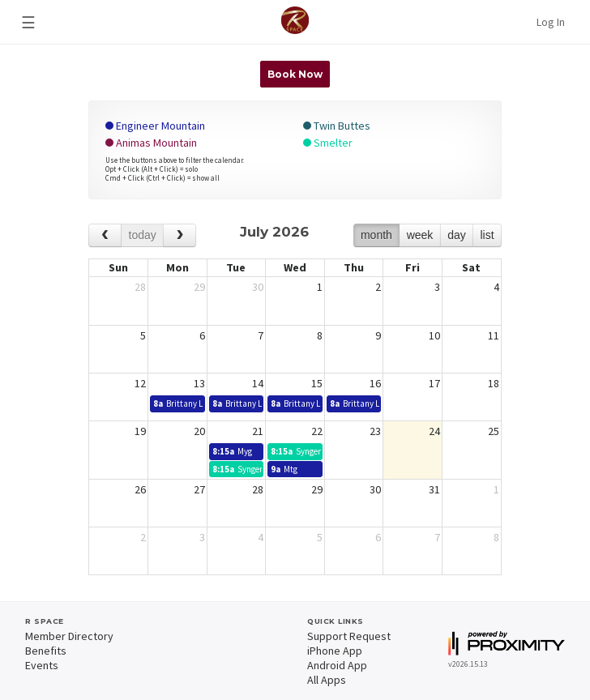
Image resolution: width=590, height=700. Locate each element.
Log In (551, 22)
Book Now (295, 74)
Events (42, 665)
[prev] (105, 235)
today (143, 235)
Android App (337, 665)
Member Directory (69, 636)
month (376, 235)
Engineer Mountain (155, 126)
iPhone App (335, 651)
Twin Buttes (337, 126)
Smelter (328, 143)
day (457, 235)
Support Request (349, 636)
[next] (180, 235)
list (487, 235)
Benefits (46, 651)
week (420, 235)
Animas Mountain (151, 143)
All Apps (327, 680)
